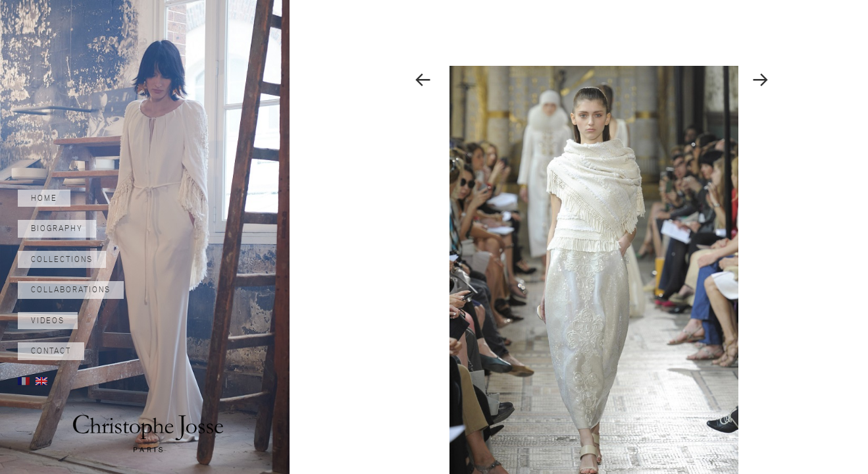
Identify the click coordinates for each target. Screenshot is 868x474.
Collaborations (71, 290)
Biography (57, 228)
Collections (62, 259)
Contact (51, 351)
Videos (48, 321)
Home (44, 198)
